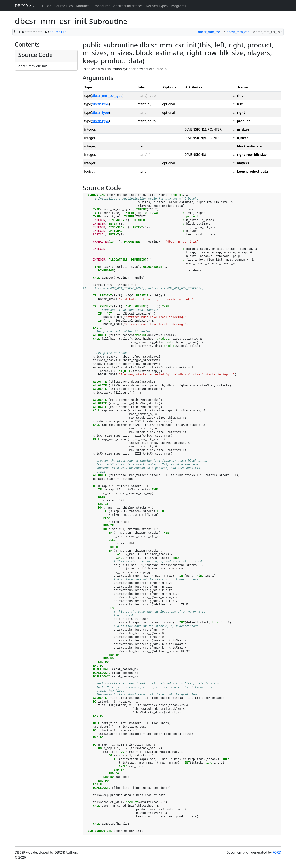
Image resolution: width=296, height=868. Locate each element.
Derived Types (157, 6)
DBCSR (26, 6)
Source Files (64, 6)
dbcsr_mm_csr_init (33, 66)
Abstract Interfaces (128, 6)
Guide (47, 6)
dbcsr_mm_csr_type (107, 96)
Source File (58, 32)
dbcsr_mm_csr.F (210, 32)
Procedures (101, 6)
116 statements (30, 32)
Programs (178, 6)
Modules (83, 6)
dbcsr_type (101, 104)
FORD (277, 852)
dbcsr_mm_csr (238, 32)
